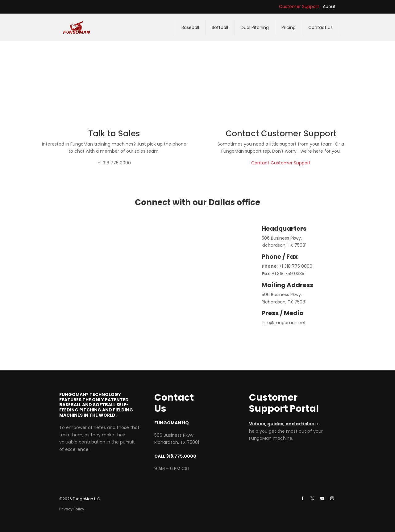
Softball (220, 27)
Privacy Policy (72, 509)
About (329, 6)
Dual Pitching (255, 27)
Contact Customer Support (281, 163)
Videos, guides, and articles (281, 424)
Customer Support (299, 6)
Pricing (289, 27)
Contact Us (320, 27)
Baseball (190, 27)
